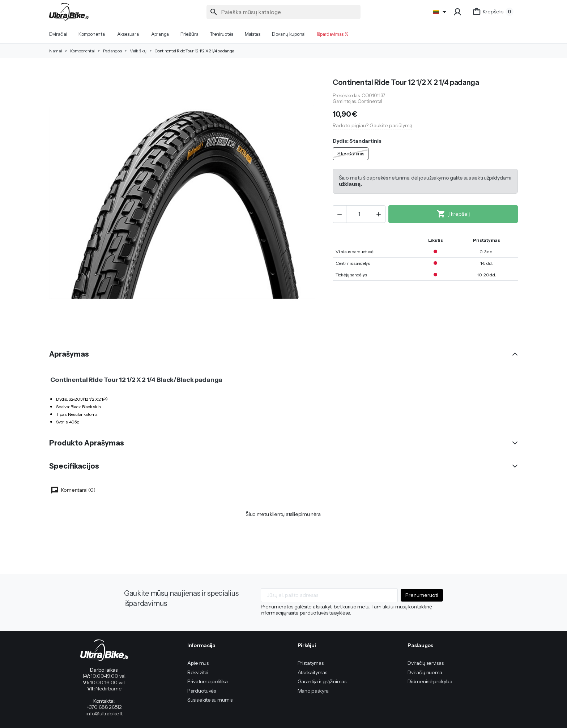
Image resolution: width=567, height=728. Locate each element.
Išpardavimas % (333, 34)
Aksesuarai (128, 34)
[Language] (441, 12)
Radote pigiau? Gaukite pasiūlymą (372, 125)
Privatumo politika (208, 681)
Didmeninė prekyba (430, 681)
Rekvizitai (198, 672)
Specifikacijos (74, 466)
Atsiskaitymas (312, 672)
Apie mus (198, 663)
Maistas (253, 34)
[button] (458, 12)
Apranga (160, 34)
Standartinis (351, 154)
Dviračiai (58, 34)
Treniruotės (221, 34)
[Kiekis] (359, 214)
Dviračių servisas (425, 663)
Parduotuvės (202, 691)
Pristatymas (311, 663)
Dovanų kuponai (289, 34)
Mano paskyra (313, 691)
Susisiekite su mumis (210, 700)
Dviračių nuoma (425, 672)
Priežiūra (189, 34)
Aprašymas (69, 354)
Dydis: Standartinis (357, 141)
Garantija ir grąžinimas (322, 681)
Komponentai (92, 34)
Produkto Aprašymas (87, 443)
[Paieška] (284, 12)
